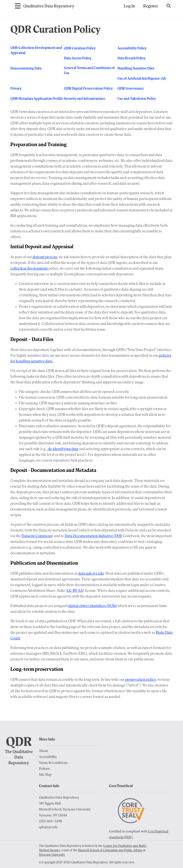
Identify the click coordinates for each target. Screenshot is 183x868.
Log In (129, 6)
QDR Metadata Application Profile (37, 99)
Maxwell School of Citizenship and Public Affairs (110, 851)
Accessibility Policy (132, 48)
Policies (44, 769)
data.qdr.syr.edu (91, 574)
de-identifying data (63, 449)
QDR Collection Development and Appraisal (36, 50)
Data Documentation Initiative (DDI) (94, 536)
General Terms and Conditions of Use (89, 70)
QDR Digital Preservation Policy (88, 89)
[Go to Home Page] (49, 6)
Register (151, 6)
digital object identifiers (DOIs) (93, 606)
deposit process (45, 257)
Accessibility (48, 757)
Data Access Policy (78, 58)
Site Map (45, 775)
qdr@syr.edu (48, 827)
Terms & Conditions (53, 763)
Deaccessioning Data (26, 69)
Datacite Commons (37, 536)
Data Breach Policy (131, 58)
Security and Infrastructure (85, 99)
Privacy (16, 89)
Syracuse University (52, 855)
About (43, 751)
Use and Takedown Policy (137, 99)
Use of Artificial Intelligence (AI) (142, 79)
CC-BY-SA (75, 591)
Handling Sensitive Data (136, 69)
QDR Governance (131, 89)
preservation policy (140, 680)
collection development (29, 269)
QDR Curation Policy (80, 48)
